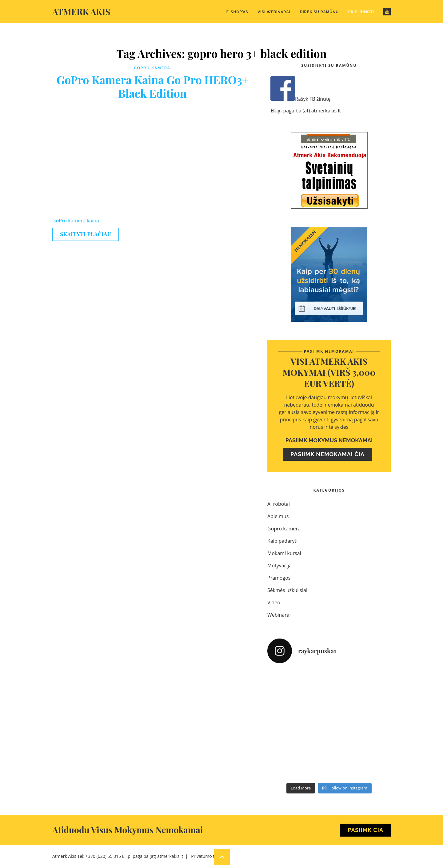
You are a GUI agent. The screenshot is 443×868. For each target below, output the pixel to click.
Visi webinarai (274, 12)
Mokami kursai (284, 553)
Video (274, 602)
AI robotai (279, 504)
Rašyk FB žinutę (301, 99)
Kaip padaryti (282, 541)
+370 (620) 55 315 (103, 856)
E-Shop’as (237, 12)
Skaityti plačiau (86, 234)
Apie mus (278, 516)
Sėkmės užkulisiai (287, 590)
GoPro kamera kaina (76, 221)
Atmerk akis (81, 12)
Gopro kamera (152, 68)
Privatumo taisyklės (210, 856)
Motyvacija (279, 566)
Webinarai (279, 615)
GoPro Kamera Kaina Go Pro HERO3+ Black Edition (152, 86)
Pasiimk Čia (365, 830)
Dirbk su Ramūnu (319, 12)
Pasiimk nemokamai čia (327, 454)
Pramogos (279, 578)
